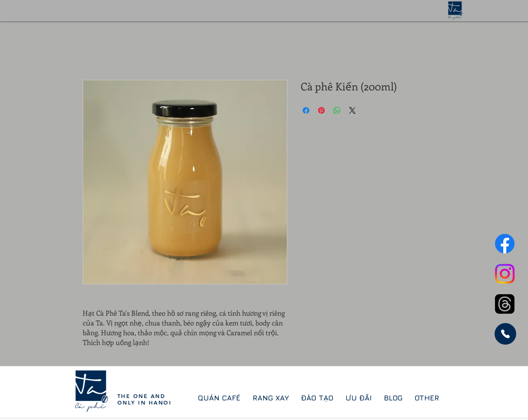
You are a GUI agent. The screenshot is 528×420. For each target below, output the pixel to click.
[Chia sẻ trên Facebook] (306, 110)
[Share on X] (352, 110)
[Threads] (505, 304)
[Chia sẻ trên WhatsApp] (337, 110)
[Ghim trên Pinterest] (321, 110)
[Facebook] (505, 244)
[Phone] (505, 334)
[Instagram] (505, 274)
